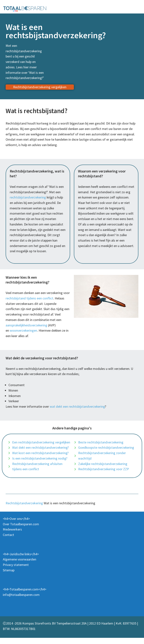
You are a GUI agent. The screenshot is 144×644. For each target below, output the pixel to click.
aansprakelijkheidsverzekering (27, 326)
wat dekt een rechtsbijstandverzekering (77, 407)
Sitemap (9, 576)
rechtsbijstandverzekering (28, 197)
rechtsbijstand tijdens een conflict (29, 299)
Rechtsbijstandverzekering (24, 509)
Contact (8, 541)
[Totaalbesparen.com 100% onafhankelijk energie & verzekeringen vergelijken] (25, 8)
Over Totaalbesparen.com (21, 530)
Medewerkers (12, 535)
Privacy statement (16, 571)
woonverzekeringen (24, 331)
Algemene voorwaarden (19, 565)
